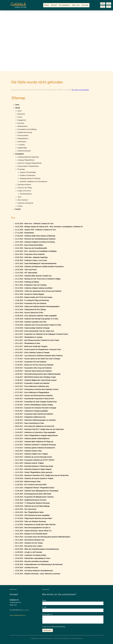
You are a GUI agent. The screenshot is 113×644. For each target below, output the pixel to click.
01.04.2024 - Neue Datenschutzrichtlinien (29, 245)
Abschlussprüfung (26, 194)
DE (103, 4)
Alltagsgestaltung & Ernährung (30, 178)
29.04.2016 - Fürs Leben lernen (26, 509)
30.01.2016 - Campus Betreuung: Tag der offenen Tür (33, 531)
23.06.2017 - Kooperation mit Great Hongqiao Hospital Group (36, 402)
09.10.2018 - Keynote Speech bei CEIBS (29, 313)
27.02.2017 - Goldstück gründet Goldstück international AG (35, 448)
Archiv (19, 111)
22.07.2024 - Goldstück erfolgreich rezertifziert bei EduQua (35, 242)
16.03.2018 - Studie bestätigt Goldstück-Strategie (32, 328)
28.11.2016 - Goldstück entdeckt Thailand (29, 463)
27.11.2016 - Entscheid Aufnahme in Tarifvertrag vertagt (34, 466)
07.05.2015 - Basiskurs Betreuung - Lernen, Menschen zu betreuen (38, 574)
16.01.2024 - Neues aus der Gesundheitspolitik (31, 248)
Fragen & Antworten (24, 191)
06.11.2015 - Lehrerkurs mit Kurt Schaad (29, 543)
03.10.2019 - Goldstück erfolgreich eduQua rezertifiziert (34, 288)
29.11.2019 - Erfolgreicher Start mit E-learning (31, 285)
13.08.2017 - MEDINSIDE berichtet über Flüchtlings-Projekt (35, 377)
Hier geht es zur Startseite (80, 90)
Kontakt (85, 5)
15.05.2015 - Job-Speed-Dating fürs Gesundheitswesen (34, 571)
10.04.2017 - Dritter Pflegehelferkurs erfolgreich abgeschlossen (36, 435)
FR (103, 7)
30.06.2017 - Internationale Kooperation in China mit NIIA (35, 399)
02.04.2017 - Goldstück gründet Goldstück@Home (32, 439)
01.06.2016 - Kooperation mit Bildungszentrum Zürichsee (34, 497)
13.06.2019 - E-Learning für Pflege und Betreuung (32, 300)
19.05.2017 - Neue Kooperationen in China (29, 423)
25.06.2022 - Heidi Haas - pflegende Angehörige (31, 257)
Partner (20, 206)
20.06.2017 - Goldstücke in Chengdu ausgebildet (32, 411)
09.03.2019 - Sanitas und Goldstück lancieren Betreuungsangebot (37, 306)
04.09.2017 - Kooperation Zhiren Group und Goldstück (33, 368)
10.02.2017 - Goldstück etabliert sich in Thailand (31, 454)
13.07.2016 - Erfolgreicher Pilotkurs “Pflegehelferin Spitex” (35, 488)
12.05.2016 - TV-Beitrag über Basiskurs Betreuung (32, 503)
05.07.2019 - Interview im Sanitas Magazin (30, 294)
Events (20, 117)
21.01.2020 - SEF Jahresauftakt (26, 273)
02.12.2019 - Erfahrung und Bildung (27, 282)
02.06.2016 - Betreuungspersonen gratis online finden (33, 494)
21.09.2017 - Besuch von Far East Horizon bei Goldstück (34, 365)
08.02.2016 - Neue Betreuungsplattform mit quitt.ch (33, 528)
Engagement (22, 120)
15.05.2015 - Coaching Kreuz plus (27, 568)
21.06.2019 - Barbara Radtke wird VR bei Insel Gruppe (34, 297)
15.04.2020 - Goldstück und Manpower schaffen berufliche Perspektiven (39, 267)
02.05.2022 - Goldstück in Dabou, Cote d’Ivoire (31, 260)
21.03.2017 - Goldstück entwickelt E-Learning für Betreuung (35, 445)
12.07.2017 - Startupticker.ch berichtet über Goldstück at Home (37, 389)
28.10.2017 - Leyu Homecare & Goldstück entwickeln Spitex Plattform (39, 356)
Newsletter (21, 114)
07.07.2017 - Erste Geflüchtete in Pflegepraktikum (32, 392)
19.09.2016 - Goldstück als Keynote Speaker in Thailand (34, 478)
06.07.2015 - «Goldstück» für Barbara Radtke (31, 555)
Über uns (76, 5)
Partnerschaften (23, 135)
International (22, 142)
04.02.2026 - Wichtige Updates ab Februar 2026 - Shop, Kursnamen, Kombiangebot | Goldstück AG (49, 227)
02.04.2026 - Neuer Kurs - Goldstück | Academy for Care (34, 224)
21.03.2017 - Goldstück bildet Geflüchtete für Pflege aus (34, 442)
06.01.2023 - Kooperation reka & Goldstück (30, 254)
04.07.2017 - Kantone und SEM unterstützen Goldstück (34, 396)
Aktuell (54, 5)
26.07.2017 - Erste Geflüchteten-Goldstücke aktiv (32, 386)
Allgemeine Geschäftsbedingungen (42, 638)
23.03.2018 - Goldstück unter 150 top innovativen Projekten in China (38, 325)
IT (109, 7)
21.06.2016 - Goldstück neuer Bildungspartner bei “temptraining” (37, 491)
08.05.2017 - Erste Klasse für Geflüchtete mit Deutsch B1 (35, 426)
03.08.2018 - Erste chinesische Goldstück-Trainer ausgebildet (36, 316)
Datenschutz (66, 638)
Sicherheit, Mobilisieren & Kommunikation (34, 182)
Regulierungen (22, 148)
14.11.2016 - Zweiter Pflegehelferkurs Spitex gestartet (34, 472)
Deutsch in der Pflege (25, 188)
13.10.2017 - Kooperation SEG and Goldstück (31, 362)
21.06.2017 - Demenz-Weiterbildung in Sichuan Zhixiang (34, 405)
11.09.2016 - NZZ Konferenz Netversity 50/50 (31, 485)
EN (109, 4)
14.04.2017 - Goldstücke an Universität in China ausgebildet (35, 432)
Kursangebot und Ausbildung (27, 129)
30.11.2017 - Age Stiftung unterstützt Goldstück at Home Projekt (37, 340)
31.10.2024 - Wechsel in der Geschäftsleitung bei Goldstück (35, 239)
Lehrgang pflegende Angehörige (28, 157)
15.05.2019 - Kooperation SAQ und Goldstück (31, 303)
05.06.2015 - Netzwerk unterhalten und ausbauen (32, 561)
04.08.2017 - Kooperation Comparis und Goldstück (32, 383)
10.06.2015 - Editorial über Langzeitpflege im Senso (33, 558)
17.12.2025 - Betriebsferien (24, 233)
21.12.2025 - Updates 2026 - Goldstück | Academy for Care (35, 230)
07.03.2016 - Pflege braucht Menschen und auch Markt (34, 518)
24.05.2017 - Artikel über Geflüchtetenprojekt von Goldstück (35, 420)
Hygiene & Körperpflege (28, 172)
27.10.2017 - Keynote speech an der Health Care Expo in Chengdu (38, 359)
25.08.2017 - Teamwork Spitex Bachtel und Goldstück (33, 371)
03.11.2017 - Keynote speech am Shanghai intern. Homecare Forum (38, 349)
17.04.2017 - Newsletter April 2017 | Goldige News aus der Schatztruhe (39, 429)
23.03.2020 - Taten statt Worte (26, 270)
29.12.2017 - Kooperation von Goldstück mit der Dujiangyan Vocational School (42, 334)
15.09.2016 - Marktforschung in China (28, 482)
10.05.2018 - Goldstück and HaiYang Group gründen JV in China (37, 319)
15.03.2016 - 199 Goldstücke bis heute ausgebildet (32, 515)
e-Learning (21, 145)
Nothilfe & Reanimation (28, 175)
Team (19, 197)
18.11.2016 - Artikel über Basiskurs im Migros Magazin (33, 469)
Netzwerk (21, 123)
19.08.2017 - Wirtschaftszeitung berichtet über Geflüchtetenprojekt (38, 374)
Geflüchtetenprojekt (24, 151)
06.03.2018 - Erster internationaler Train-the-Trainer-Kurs (35, 331)
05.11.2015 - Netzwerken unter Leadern (29, 546)
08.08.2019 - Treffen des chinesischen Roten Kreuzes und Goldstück (38, 291)
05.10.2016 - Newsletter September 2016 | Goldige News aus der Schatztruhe (42, 475)
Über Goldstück (23, 200)
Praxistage (21, 169)
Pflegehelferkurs (23, 139)
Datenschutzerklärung (58, 627)
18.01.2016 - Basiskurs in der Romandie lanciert (31, 534)
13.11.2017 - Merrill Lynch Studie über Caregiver (31, 346)
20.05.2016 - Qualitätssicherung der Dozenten (31, 500)
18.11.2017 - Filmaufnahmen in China (28, 343)
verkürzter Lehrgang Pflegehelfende (29, 163)
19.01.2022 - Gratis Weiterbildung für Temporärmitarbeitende (36, 264)
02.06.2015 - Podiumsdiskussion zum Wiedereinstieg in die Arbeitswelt (39, 564)
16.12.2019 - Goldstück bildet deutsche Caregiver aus (33, 276)
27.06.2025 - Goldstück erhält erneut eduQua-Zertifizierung (35, 236)
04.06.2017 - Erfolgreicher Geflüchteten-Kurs (30, 417)
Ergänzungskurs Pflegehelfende (28, 166)
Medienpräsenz (23, 126)
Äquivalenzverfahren (24, 185)
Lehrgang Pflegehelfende (26, 160)
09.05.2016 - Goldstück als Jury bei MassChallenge (32, 506)
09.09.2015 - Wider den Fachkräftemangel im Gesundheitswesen (37, 549)
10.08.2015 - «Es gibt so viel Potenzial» (29, 552)
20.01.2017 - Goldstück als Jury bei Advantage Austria (33, 457)
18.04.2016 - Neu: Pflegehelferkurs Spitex (29, 512)
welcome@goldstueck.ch (18, 615)
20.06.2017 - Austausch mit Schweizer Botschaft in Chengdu (36, 408)
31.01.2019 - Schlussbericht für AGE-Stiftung (30, 310)
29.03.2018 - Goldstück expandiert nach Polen (31, 322)
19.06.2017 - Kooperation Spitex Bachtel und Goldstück (34, 414)
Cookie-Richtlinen (77, 638)
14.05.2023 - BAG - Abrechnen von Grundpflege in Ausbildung (36, 251)
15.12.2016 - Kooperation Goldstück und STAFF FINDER (35, 460)
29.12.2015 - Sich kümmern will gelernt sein (30, 540)
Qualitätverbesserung (25, 132)
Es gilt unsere (54, 627)
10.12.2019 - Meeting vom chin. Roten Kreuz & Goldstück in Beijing (38, 279)
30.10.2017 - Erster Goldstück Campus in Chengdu (32, 353)
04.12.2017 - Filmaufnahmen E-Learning (29, 337)
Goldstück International (25, 203)
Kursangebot (64, 5)
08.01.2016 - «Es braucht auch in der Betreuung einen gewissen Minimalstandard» (43, 537)
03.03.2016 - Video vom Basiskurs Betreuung (30, 521)
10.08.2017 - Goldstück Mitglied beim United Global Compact (36, 380)
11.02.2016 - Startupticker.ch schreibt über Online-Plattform (35, 525)
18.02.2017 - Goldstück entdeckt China (28, 451)
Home (47, 5)
